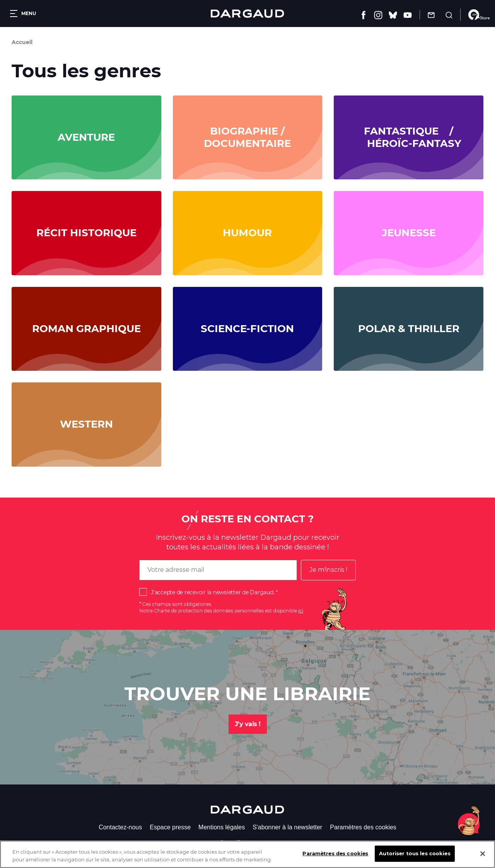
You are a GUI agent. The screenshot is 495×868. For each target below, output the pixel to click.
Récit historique (86, 233)
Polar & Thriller (409, 329)
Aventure (86, 137)
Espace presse (170, 827)
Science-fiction (247, 329)
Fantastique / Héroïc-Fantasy (409, 137)
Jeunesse (409, 233)
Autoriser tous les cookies (415, 858)
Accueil (22, 42)
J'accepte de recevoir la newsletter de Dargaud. (213, 592)
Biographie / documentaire (247, 137)
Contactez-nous (120, 827)
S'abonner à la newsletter (287, 827)
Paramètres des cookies (363, 827)
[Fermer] (483, 858)
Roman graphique (86, 329)
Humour (247, 233)
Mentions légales (222, 827)
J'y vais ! (248, 724)
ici (301, 611)
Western (86, 424)
